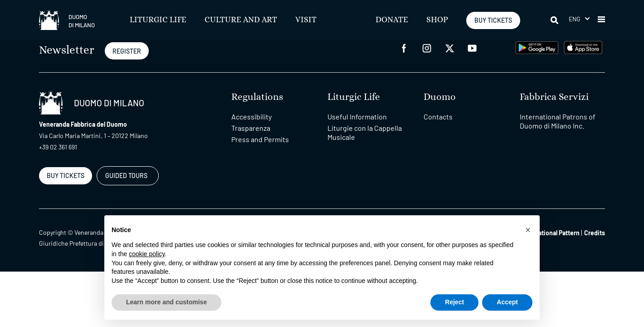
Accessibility (251, 116)
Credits (595, 233)
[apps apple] (583, 47)
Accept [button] (507, 302)
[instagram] (427, 47)
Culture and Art (241, 20)
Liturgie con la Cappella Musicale (365, 132)
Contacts (438, 116)
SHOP (437, 20)
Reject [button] (454, 302)
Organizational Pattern (548, 233)
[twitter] (449, 47)
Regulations (257, 97)
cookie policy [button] (147, 254)
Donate (392, 20)
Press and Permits (260, 139)
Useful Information (357, 116)
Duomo (440, 97)
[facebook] (404, 47)
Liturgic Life (158, 20)
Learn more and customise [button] (166, 302)
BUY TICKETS (493, 20)
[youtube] (472, 47)
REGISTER (127, 51)
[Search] (555, 20)
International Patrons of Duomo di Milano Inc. (558, 121)
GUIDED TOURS (126, 176)
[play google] (537, 47)
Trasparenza (251, 128)
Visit (306, 20)
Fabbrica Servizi (554, 97)
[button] (579, 19)
